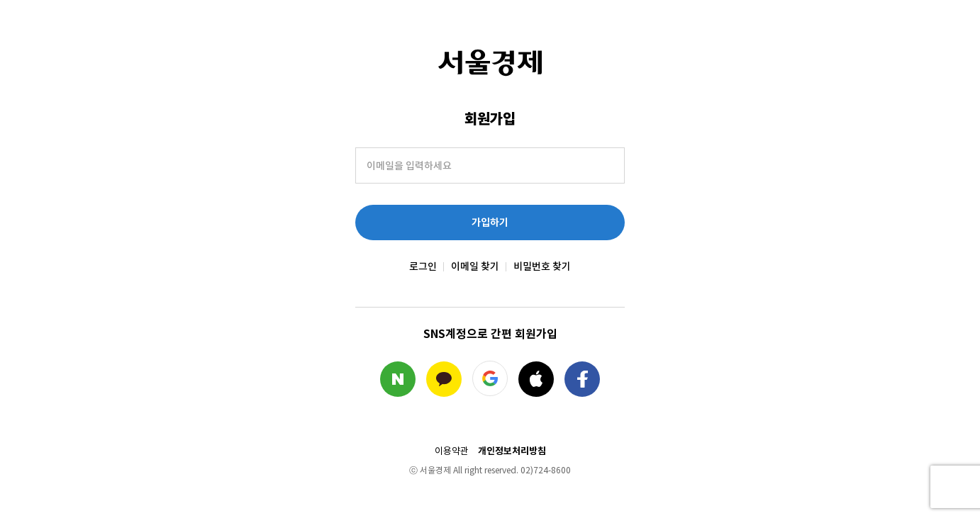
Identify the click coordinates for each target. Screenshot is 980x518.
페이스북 (582, 379)
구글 (490, 378)
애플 (536, 379)
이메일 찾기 (475, 266)
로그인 (423, 266)
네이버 (398, 379)
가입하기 (490, 223)
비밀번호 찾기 (542, 266)
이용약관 (452, 452)
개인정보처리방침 (512, 451)
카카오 (444, 379)
